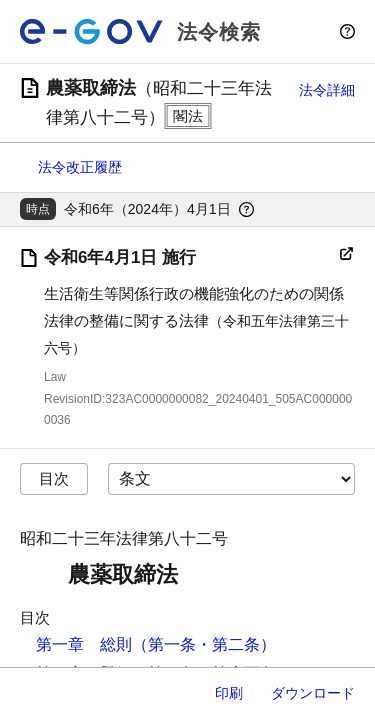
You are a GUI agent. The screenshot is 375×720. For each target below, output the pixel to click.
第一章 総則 (84, 644)
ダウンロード (313, 693)
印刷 (229, 693)
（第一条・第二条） (204, 644)
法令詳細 (327, 90)
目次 (54, 478)
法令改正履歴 (80, 167)
